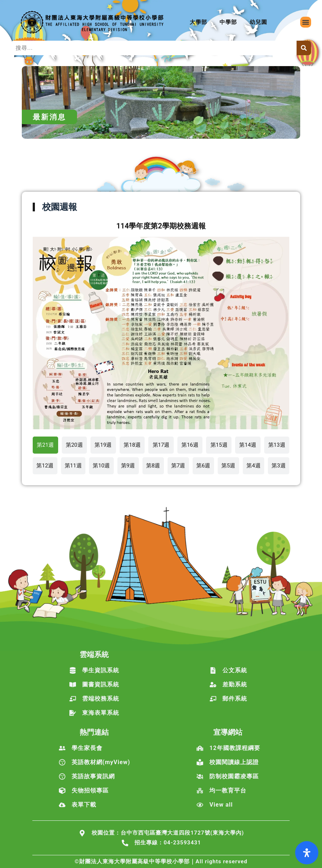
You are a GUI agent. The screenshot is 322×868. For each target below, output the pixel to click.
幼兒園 (258, 22)
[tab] (45, 445)
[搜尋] (304, 48)
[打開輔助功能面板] (307, 853)
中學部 (228, 22)
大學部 (198, 22)
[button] (306, 22)
